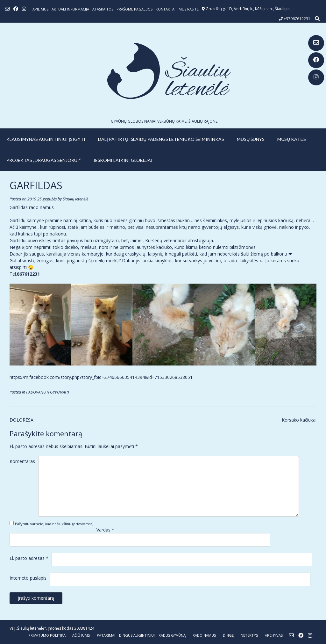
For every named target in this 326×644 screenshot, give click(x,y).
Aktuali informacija (70, 9)
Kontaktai (166, 9)
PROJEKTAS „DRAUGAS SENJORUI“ (44, 160)
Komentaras (22, 461)
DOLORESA (21, 420)
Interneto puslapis (28, 578)
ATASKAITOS (103, 9)
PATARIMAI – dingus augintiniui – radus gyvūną (141, 635)
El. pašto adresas (29, 558)
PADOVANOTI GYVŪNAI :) (48, 392)
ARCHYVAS (274, 635)
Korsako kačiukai (299, 420)
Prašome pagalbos (135, 9)
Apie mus (40, 9)
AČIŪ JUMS (81, 635)
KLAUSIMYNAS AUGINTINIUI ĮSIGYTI (46, 139)
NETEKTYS (249, 635)
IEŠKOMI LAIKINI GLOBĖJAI (123, 160)
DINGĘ (228, 635)
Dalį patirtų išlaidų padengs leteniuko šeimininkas (161, 139)
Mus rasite (189, 9)
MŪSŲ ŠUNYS (251, 139)
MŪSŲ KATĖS (292, 139)
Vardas (105, 530)
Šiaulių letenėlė (75, 199)
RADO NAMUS (204, 635)
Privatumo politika (47, 635)
